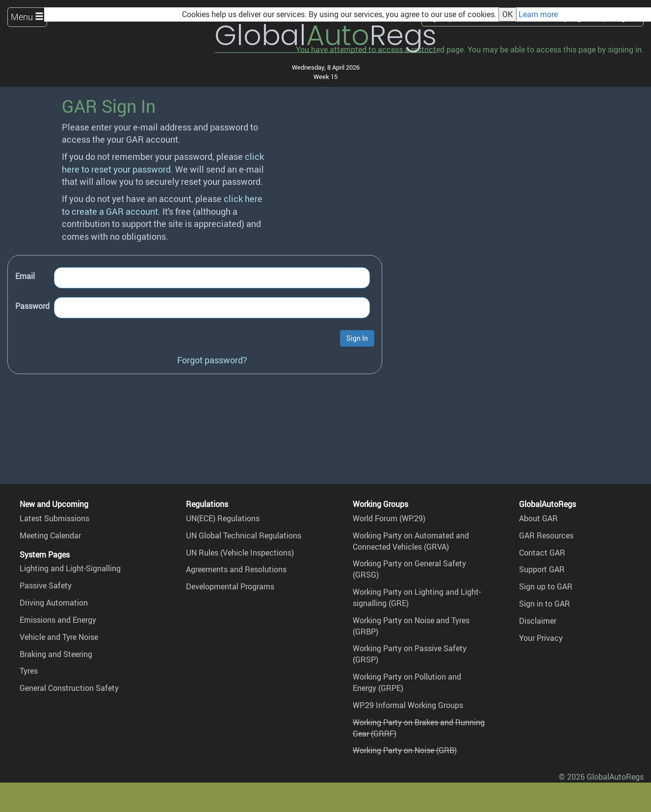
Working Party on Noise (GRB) (405, 750)
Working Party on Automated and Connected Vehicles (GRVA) (411, 541)
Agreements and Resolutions (236, 569)
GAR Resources (546, 535)
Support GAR (542, 569)
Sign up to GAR (546, 586)
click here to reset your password (163, 163)
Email (25, 276)
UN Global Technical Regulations (244, 535)
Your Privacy (541, 638)
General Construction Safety (69, 688)
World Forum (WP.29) (389, 518)
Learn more (538, 14)
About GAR (538, 518)
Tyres (29, 671)
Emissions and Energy (58, 620)
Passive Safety (46, 585)
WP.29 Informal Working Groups (408, 705)
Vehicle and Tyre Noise (59, 637)
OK (508, 14)
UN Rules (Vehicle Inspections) (240, 553)
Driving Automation (54, 603)
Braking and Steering (56, 654)
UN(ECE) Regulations (223, 518)
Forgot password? (212, 360)
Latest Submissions (54, 518)
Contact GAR (542, 553)
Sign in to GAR (545, 604)
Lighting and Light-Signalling (70, 568)
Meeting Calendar (50, 535)
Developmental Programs (230, 586)
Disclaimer (538, 621)
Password (32, 306)
